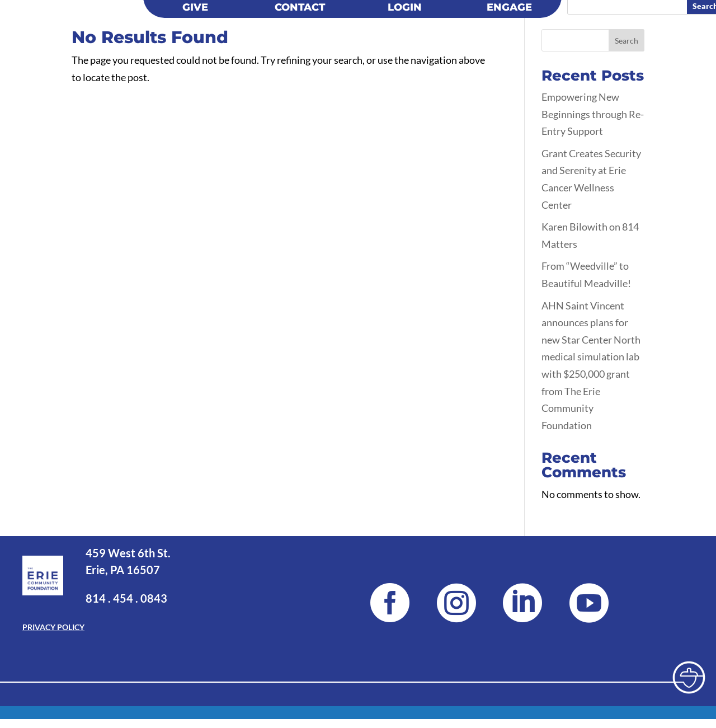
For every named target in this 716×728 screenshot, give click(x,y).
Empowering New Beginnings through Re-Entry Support (593, 114)
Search (626, 41)
